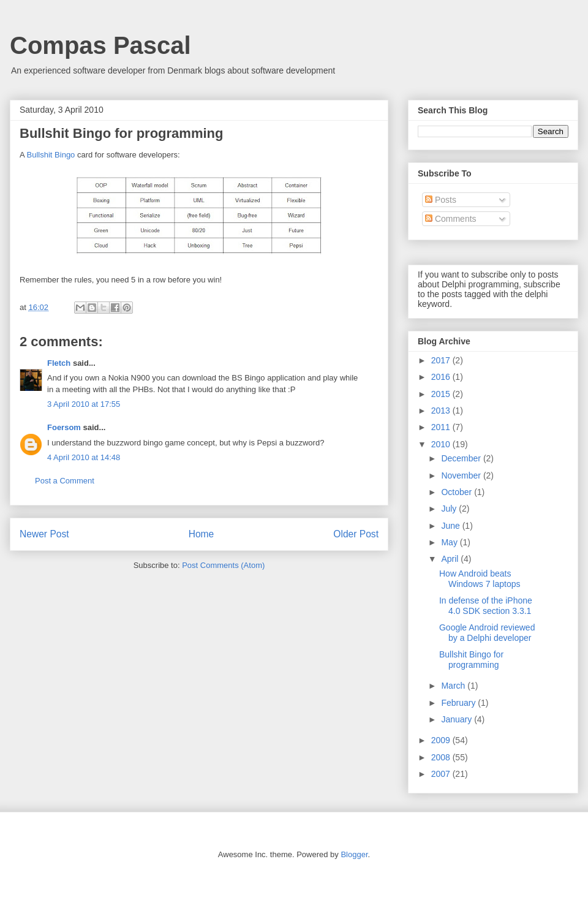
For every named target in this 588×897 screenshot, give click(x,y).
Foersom (64, 427)
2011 (442, 427)
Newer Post (44, 534)
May (450, 542)
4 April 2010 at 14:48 (84, 457)
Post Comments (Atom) (223, 565)
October (458, 492)
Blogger (354, 854)
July (450, 509)
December (462, 458)
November (462, 475)
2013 (442, 411)
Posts (441, 200)
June (451, 526)
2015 (442, 394)
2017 (442, 360)
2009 (442, 740)
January (458, 719)
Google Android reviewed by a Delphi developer (487, 633)
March (454, 686)
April (451, 559)
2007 (442, 774)
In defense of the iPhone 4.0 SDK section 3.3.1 (486, 606)
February (459, 703)
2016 (442, 377)
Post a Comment (65, 481)
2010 (442, 444)
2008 (442, 757)
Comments (451, 219)
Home (202, 534)
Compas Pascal (100, 45)
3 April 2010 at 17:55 (84, 404)
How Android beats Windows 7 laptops (480, 579)
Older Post (356, 534)
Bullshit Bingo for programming (471, 660)
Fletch (59, 363)
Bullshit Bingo (51, 155)
